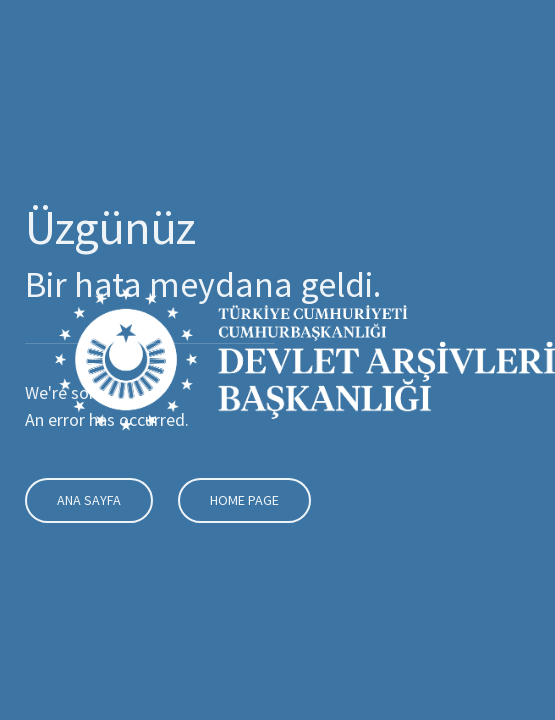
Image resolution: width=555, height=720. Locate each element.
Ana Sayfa (85, 500)
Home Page (240, 500)
